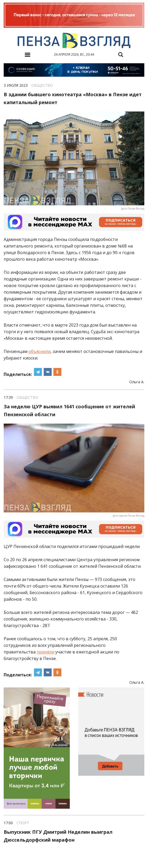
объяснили (40, 351)
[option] (74, 16)
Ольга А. (137, 382)
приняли (45, 652)
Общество (42, 85)
